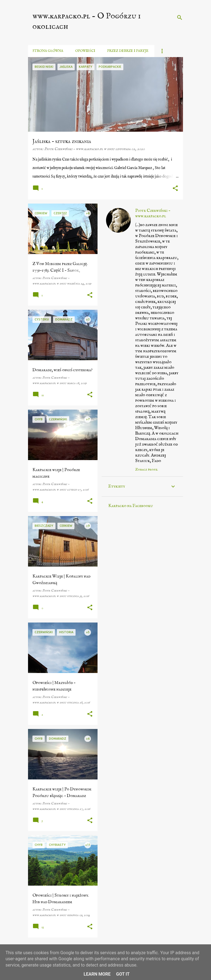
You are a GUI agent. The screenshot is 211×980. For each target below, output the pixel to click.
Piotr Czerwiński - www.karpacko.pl (153, 213)
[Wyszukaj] (180, 18)
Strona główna (48, 51)
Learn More (97, 974)
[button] (175, 189)
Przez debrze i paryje (128, 51)
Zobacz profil (147, 469)
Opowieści (85, 51)
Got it (123, 974)
